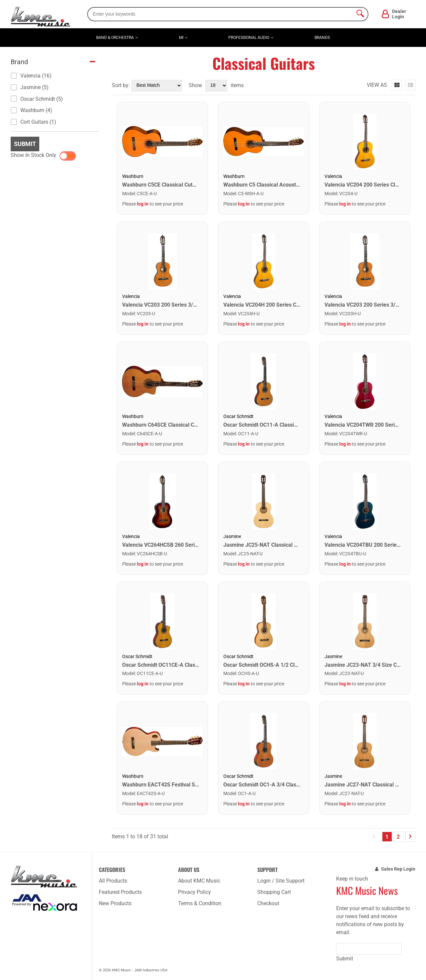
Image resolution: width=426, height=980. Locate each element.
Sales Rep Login (398, 869)
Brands (322, 38)
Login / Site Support (281, 881)
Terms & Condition (200, 903)
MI (181, 38)
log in (143, 204)
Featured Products (120, 892)
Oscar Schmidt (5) (37, 99)
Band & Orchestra (115, 38)
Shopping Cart (274, 892)
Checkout (268, 903)
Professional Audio (249, 38)
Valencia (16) (31, 76)
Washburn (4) (31, 110)
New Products (115, 903)
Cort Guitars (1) (33, 122)
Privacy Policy (195, 892)
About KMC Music (199, 881)
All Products (113, 881)
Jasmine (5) (30, 87)
